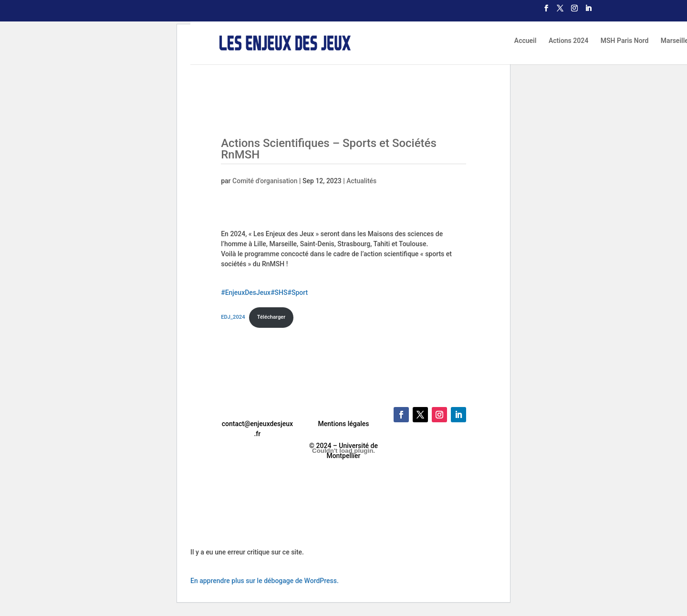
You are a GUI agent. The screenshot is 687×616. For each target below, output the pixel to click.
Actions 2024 (568, 41)
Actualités (361, 181)
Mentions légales (343, 424)
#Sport (297, 292)
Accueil (526, 41)
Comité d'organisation (265, 181)
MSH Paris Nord (625, 41)
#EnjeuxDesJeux (246, 292)
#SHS (279, 292)
